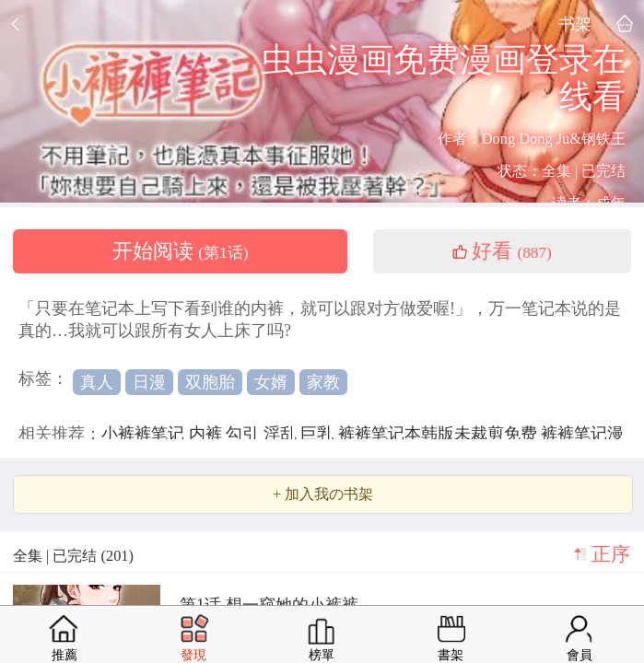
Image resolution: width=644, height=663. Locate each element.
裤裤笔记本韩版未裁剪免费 (440, 434)
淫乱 (282, 434)
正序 (611, 554)
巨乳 (319, 434)
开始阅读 (181, 251)
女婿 (271, 382)
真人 (97, 382)
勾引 (245, 434)
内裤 (208, 434)
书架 (575, 23)
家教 (323, 382)
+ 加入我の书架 (323, 494)
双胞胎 (210, 382)
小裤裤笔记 (145, 434)
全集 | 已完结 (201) (73, 556)
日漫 (149, 382)
